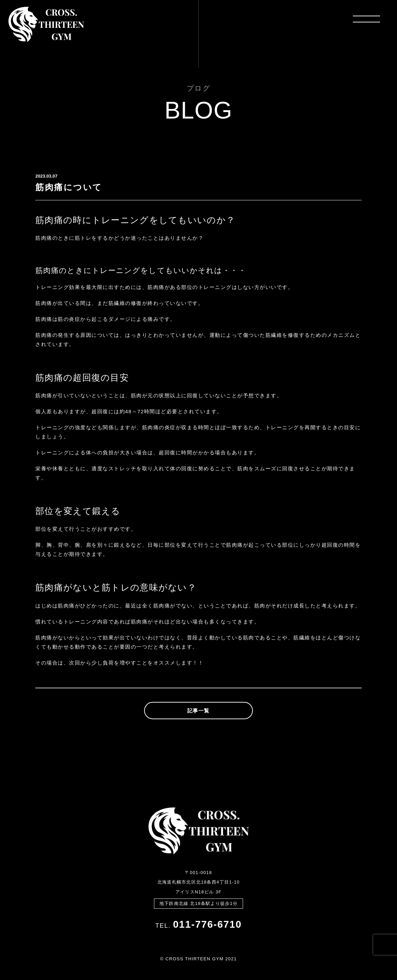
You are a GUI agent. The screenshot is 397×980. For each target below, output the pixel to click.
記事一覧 (198, 711)
